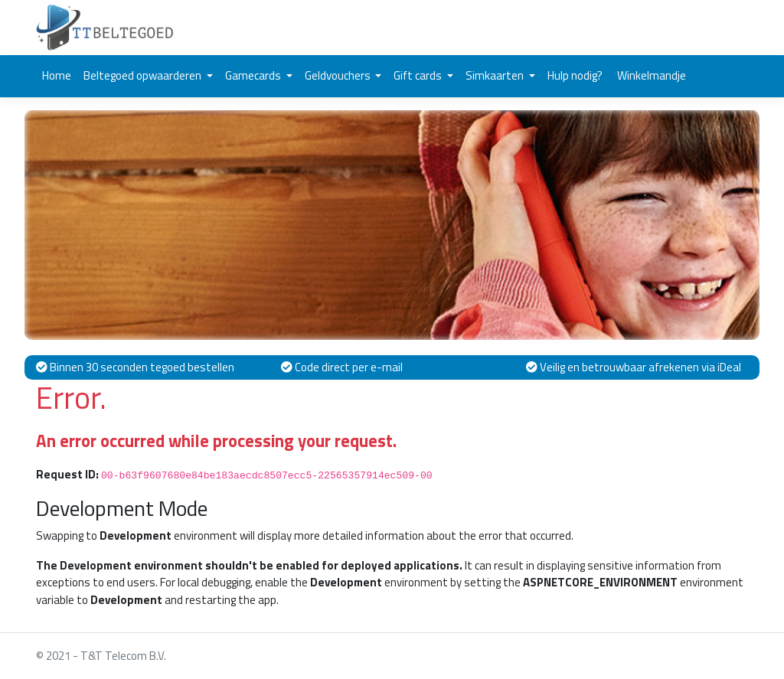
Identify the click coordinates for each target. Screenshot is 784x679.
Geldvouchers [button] (339, 75)
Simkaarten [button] (496, 75)
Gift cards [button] (419, 75)
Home (57, 75)
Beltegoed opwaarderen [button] (144, 75)
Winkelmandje (650, 75)
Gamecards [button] (254, 75)
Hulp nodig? (575, 75)
